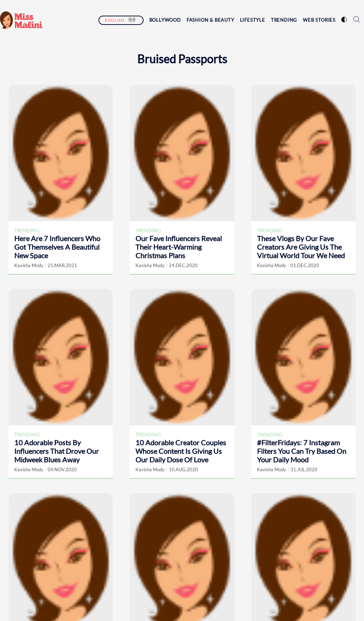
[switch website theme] (344, 20)
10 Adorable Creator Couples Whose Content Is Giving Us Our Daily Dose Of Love (181, 451)
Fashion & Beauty (210, 20)
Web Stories (319, 20)
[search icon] (357, 20)
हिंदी (132, 20)
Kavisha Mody (29, 265)
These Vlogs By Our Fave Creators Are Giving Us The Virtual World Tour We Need (301, 247)
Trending (284, 20)
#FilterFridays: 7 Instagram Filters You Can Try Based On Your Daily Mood (302, 451)
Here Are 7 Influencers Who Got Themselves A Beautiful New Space (57, 247)
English (114, 20)
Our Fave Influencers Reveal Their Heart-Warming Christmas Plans (179, 247)
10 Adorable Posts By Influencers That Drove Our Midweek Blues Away (57, 451)
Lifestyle (253, 20)
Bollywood (165, 20)
